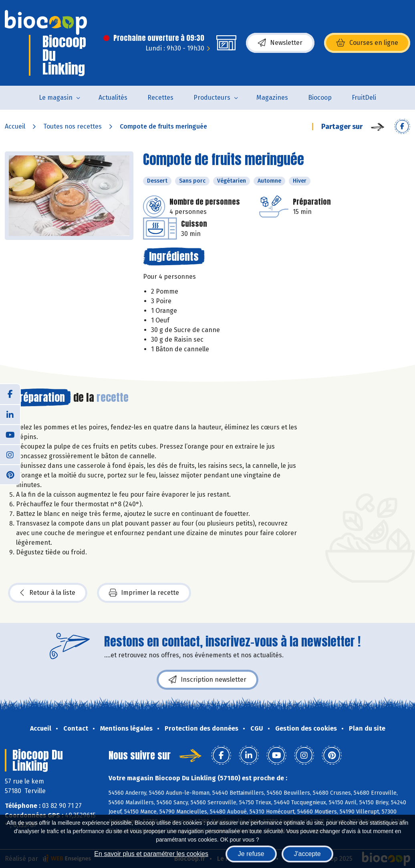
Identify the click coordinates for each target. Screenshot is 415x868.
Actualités (113, 98)
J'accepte (307, 854)
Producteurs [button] (212, 98)
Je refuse (251, 854)
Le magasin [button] (56, 98)
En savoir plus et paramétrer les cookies (151, 854)
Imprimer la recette (144, 593)
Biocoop (320, 98)
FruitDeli (364, 98)
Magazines (272, 98)
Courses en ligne (367, 43)
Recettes (160, 98)
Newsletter (280, 43)
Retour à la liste (48, 593)
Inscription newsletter (207, 680)
